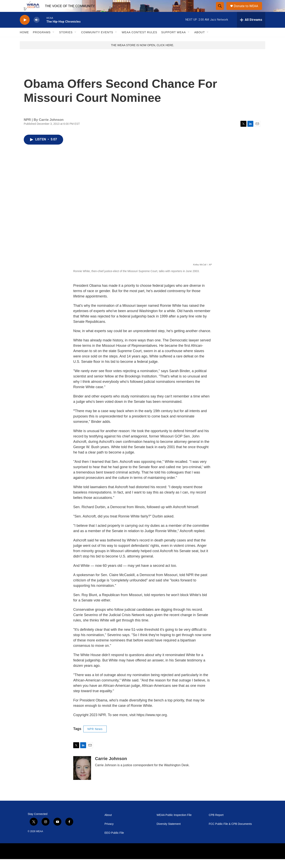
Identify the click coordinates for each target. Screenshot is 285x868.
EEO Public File (114, 842)
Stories (66, 41)
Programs (42, 41)
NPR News (95, 738)
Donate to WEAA (248, 10)
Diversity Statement (169, 833)
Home (24, 41)
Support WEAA (173, 41)
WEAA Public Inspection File (174, 824)
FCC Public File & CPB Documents (230, 833)
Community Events (97, 41)
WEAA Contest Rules (140, 41)
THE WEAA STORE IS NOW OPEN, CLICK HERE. (143, 54)
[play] (25, 29)
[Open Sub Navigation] (54, 41)
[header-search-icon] (220, 10)
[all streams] (251, 29)
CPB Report (216, 824)
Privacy (109, 833)
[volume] (37, 29)
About (200, 41)
